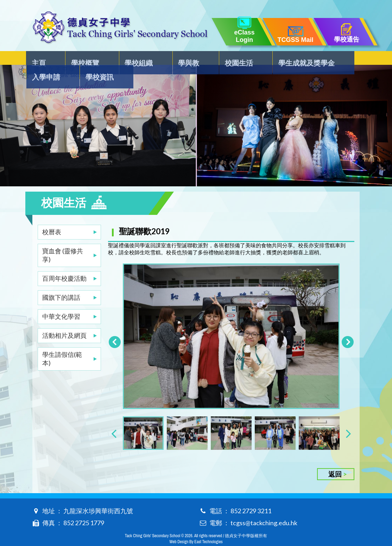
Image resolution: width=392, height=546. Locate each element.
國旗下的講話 (61, 283)
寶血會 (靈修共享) (63, 241)
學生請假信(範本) (62, 345)
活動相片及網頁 (64, 321)
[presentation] (114, 420)
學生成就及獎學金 (245, 58)
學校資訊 (342, 58)
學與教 (152, 58)
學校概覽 (74, 58)
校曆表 (52, 218)
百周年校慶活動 (64, 264)
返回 (335, 461)
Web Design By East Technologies (196, 529)
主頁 (39, 58)
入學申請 (301, 58)
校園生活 (190, 58)
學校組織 (115, 58)
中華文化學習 (61, 302)
